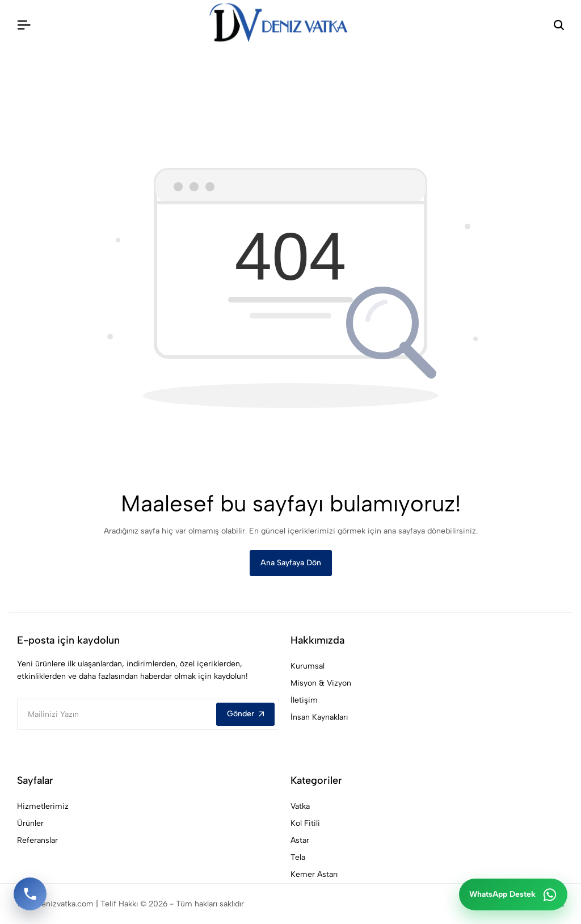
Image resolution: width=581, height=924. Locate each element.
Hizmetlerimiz (43, 806)
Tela (298, 857)
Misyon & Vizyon (321, 683)
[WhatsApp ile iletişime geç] (513, 894)
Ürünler (30, 823)
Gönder (245, 714)
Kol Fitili (305, 823)
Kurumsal (308, 666)
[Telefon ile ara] (30, 894)
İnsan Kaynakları (319, 717)
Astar (300, 840)
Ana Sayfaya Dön (291, 563)
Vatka (300, 806)
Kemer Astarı (314, 874)
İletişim (304, 700)
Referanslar (37, 840)
